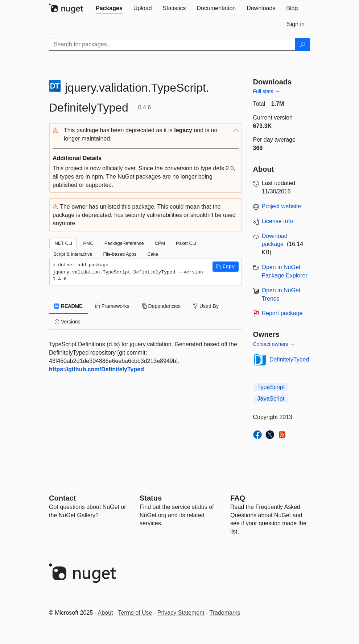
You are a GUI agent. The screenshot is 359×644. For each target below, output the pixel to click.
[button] (146, 135)
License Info (277, 221)
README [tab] (69, 306)
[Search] (302, 45)
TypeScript (271, 387)
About (106, 613)
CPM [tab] (160, 243)
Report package (282, 313)
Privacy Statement (181, 613)
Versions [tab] (67, 322)
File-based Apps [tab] (120, 254)
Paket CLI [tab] (186, 243)
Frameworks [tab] (112, 306)
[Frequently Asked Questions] (238, 498)
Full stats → (267, 91)
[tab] (109, 8)
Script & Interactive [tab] (73, 254)
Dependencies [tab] (161, 306)
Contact (62, 498)
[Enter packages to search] (172, 45)
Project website (282, 206)
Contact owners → (274, 344)
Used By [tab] (206, 306)
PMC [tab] (88, 243)
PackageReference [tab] (124, 243)
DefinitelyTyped (289, 359)
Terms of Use (135, 613)
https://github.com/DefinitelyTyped (96, 369)
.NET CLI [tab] (63, 243)
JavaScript (271, 399)
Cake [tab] (153, 254)
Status (151, 498)
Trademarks (225, 613)
